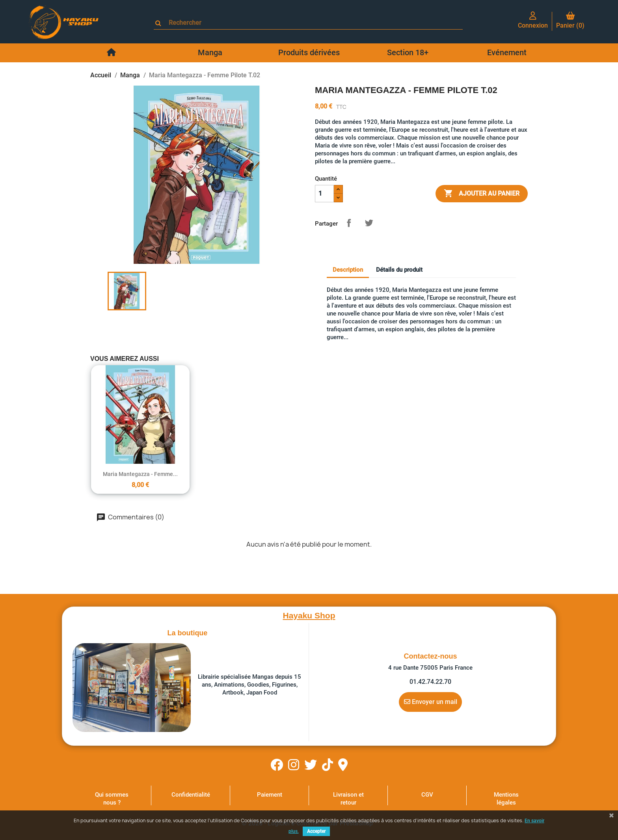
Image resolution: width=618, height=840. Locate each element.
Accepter (316, 831)
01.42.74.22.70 (430, 682)
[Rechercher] (312, 23)
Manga (210, 52)
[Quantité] (324, 194)
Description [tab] (348, 270)
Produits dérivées (309, 52)
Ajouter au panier (482, 194)
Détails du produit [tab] (399, 270)
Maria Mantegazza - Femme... (140, 474)
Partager (349, 223)
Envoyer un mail (431, 702)
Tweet (369, 223)
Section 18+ (408, 52)
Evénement (507, 52)
